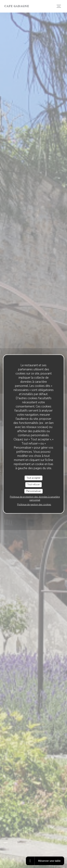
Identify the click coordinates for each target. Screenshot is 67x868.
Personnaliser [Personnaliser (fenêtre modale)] (34, 491)
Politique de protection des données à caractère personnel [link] (35, 499)
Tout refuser (34, 485)
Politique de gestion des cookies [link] (34, 505)
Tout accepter (34, 478)
